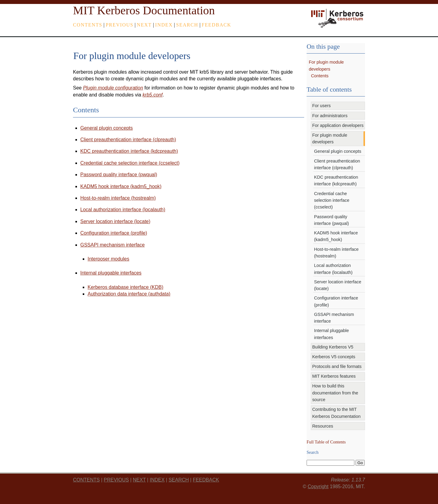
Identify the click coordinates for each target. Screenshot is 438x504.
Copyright (318, 487)
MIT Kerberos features (334, 376)
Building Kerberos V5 (333, 347)
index (164, 25)
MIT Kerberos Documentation (144, 10)
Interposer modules (108, 259)
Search (187, 25)
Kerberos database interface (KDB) (125, 287)
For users (321, 106)
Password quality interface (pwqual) (119, 175)
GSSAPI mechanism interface (113, 245)
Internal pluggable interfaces (111, 273)
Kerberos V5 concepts (334, 357)
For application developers (338, 125)
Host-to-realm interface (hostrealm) (118, 198)
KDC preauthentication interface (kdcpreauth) (129, 151)
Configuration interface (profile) (114, 233)
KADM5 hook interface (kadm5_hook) (121, 186)
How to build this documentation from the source (335, 393)
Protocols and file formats (337, 366)
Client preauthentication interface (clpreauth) (128, 140)
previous (120, 25)
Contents (88, 25)
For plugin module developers (330, 138)
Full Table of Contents (326, 442)
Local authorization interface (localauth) (123, 210)
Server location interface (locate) (115, 221)
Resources (323, 426)
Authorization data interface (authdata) (129, 294)
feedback (216, 25)
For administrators (330, 116)
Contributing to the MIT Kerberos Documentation (336, 413)
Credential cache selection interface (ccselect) (130, 163)
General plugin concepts (107, 128)
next (144, 25)
